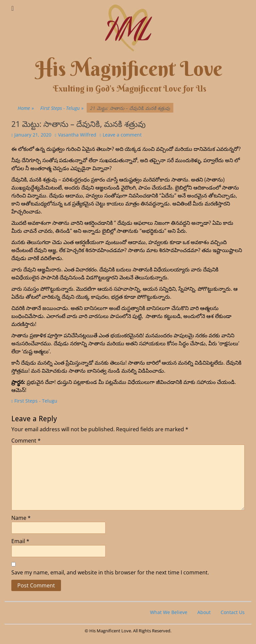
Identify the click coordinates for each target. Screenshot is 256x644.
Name (21, 518)
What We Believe (169, 612)
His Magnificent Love (129, 69)
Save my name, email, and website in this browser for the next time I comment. (110, 572)
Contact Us (233, 612)
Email (20, 541)
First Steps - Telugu (62, 108)
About (204, 612)
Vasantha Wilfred (77, 135)
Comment (26, 441)
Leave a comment (122, 135)
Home (26, 108)
